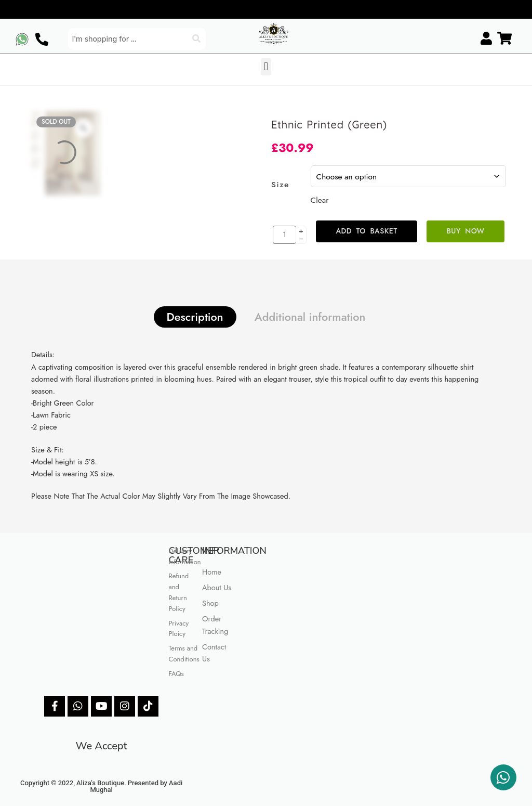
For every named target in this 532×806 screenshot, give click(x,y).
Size (280, 185)
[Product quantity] (284, 235)
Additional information (310, 317)
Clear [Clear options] (320, 200)
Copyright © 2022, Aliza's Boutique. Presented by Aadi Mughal (101, 786)
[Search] (197, 39)
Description (195, 317)
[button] (266, 67)
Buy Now (466, 231)
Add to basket (366, 231)
